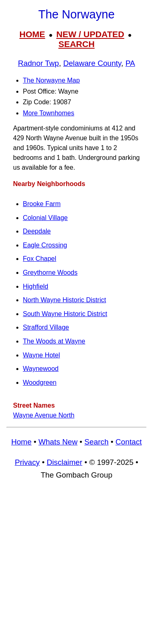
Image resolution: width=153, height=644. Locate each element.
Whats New (58, 442)
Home (21, 442)
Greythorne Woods (50, 273)
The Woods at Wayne (54, 341)
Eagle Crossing (45, 245)
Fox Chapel (40, 259)
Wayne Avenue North (44, 415)
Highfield (35, 286)
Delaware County (92, 63)
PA (130, 63)
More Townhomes (49, 113)
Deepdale (37, 231)
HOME (32, 34)
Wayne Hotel (41, 355)
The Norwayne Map (51, 80)
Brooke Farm (42, 204)
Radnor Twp (39, 63)
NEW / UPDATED (90, 34)
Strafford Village (46, 327)
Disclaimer (64, 462)
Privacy (27, 462)
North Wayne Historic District (64, 300)
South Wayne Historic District (65, 314)
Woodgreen (40, 383)
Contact (129, 442)
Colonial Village (45, 218)
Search (96, 442)
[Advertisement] (76, 566)
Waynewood (41, 369)
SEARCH (76, 44)
